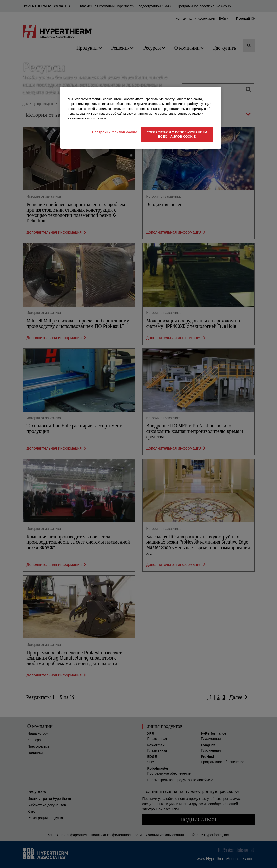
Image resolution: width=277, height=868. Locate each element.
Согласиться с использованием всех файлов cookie (177, 134)
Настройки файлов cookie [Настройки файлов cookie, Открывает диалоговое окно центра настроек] (115, 132)
